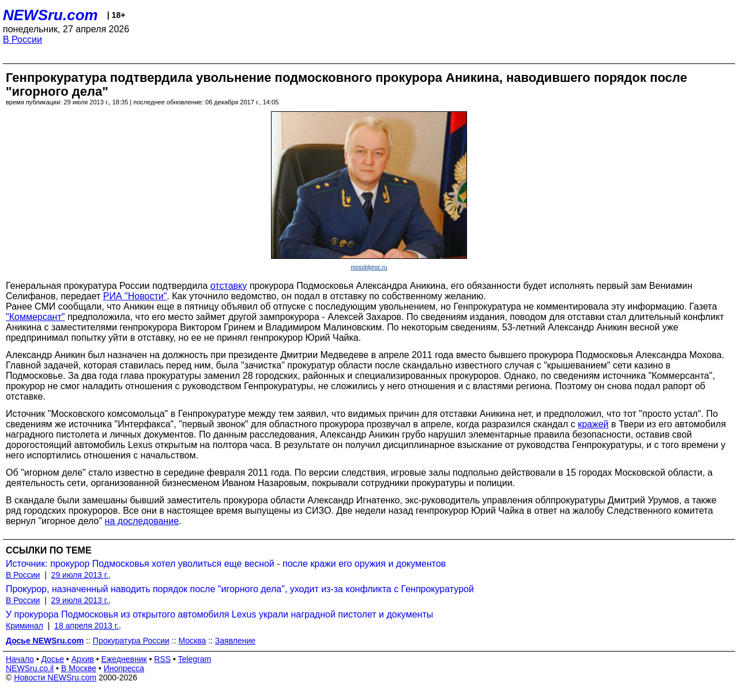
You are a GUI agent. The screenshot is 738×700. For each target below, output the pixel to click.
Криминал (25, 626)
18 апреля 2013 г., (88, 626)
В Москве (79, 668)
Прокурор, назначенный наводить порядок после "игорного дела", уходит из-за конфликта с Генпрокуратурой (240, 589)
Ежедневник (124, 659)
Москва (192, 641)
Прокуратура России (131, 641)
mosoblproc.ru (369, 267)
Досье (52, 659)
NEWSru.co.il (30, 668)
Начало (20, 659)
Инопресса (124, 668)
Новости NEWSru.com (55, 678)
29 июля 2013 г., (81, 575)
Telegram (195, 659)
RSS (162, 659)
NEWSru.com (50, 15)
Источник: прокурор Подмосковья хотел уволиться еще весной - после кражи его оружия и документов (226, 564)
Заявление (235, 641)
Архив (83, 659)
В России (22, 39)
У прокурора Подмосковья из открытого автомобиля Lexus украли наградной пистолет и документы (219, 614)
